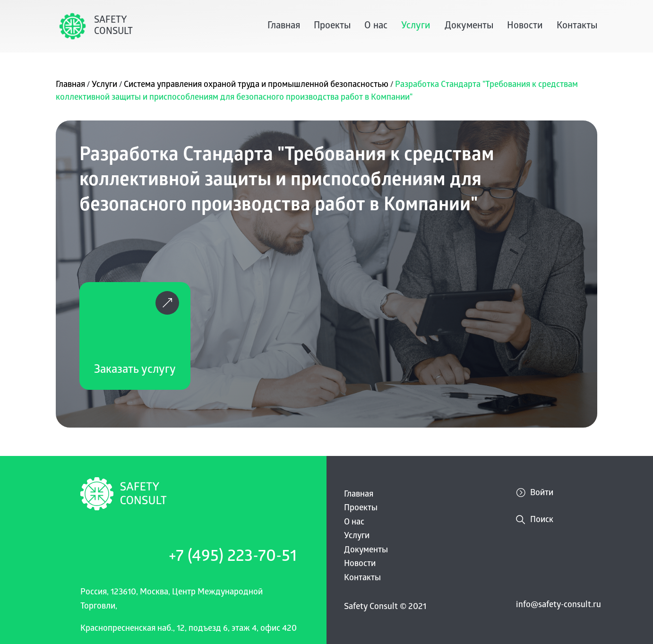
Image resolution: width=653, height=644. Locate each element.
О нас (376, 26)
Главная (284, 26)
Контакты (577, 26)
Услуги (416, 26)
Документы (469, 26)
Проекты (332, 26)
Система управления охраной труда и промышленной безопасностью (257, 85)
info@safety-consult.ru (558, 605)
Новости (525, 26)
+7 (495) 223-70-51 (233, 558)
